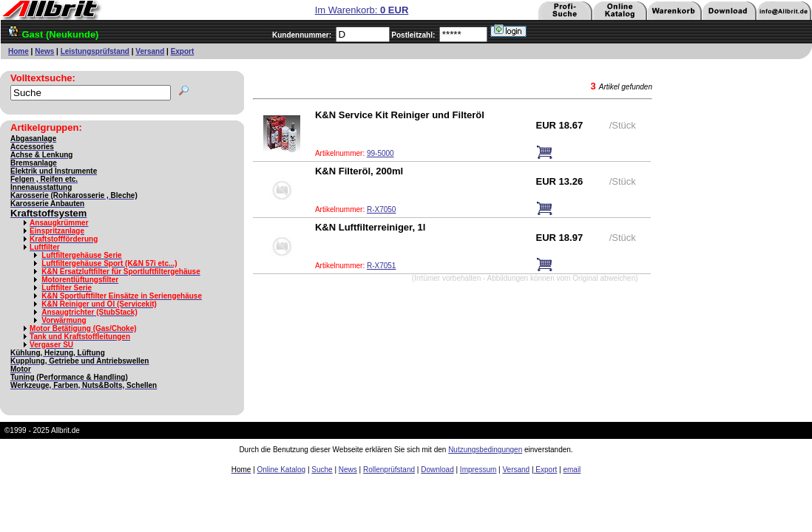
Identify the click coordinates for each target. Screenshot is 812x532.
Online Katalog (282, 470)
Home (18, 51)
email (572, 470)
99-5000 (380, 153)
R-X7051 (381, 266)
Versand (150, 51)
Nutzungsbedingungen (485, 450)
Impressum (478, 470)
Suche (322, 470)
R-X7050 (381, 209)
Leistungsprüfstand (95, 51)
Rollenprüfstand (389, 470)
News (44, 51)
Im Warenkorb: (362, 10)
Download (437, 470)
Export (183, 51)
